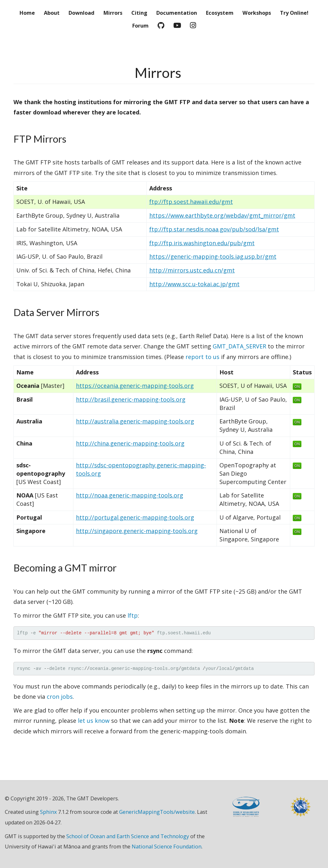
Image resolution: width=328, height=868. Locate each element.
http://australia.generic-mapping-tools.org (135, 421)
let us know (94, 721)
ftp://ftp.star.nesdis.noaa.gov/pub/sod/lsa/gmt (214, 229)
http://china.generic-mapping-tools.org (130, 443)
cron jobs (60, 697)
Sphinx (48, 812)
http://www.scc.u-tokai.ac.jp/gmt (194, 284)
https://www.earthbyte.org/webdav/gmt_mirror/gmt (222, 215)
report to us (202, 357)
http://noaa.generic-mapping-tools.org (130, 495)
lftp (133, 615)
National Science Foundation (167, 847)
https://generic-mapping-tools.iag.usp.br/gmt (213, 256)
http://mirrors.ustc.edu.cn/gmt (192, 270)
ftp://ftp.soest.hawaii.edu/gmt (191, 202)
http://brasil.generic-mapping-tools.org (131, 399)
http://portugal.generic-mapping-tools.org (135, 517)
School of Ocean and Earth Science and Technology (128, 836)
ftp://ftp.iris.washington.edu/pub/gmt (202, 243)
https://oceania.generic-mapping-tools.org (135, 386)
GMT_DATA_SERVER (239, 346)
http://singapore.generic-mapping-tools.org (137, 531)
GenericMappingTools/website (157, 812)
